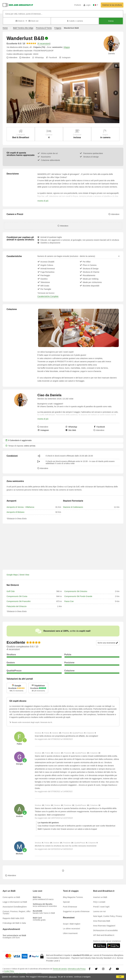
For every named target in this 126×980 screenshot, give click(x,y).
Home (5, 28)
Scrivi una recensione (108, 643)
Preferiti (78, 5)
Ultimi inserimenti (70, 933)
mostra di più (43, 201)
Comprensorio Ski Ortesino (76, 591)
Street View (24, 575)
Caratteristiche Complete (48, 296)
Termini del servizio (60, 969)
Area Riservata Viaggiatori (104, 926)
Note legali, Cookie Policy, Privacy (108, 916)
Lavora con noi (99, 911)
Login (87, 5)
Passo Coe (69, 601)
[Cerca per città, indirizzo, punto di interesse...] (63, 14)
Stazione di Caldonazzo (73, 507)
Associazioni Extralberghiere (15, 907)
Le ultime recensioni (72, 929)
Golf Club (11, 591)
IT (96, 5)
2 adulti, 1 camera (75, 21)
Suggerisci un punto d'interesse (76, 911)
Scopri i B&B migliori (72, 924)
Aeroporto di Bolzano (16, 512)
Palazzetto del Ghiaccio (17, 606)
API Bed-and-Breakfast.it (104, 935)
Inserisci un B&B (100, 897)
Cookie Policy (9, 971)
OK (120, 977)
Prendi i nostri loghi (101, 907)
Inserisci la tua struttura (112, 5)
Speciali (66, 902)
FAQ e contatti (99, 902)
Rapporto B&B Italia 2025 (13, 918)
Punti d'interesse (70, 907)
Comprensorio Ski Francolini (19, 601)
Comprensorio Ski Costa (17, 596)
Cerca (111, 21)
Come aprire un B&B (11, 897)
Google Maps (12, 575)
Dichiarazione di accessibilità (105, 930)
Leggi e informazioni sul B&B (15, 902)
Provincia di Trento (44, 28)
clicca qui (53, 977)
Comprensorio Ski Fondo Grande (78, 596)
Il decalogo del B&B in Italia (14, 923)
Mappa (67, 47)
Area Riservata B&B (102, 921)
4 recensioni (44, 44)
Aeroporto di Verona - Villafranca (20, 507)
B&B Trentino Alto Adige (23, 28)
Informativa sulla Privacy (77, 969)
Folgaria (58, 28)
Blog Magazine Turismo (73, 897)
